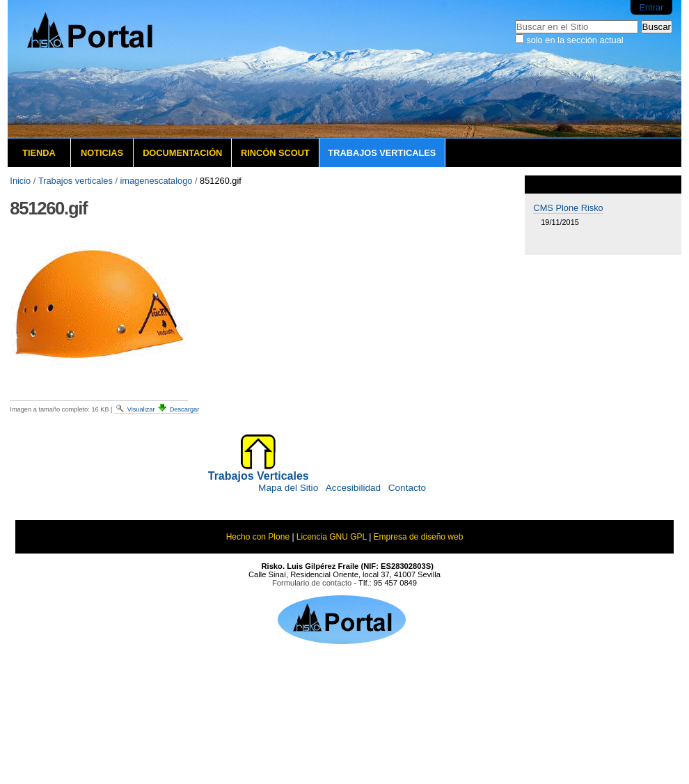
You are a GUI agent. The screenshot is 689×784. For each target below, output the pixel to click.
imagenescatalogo (157, 181)
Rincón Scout (275, 153)
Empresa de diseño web (419, 537)
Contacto (407, 488)
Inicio (20, 181)
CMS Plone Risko (568, 208)
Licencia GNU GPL (332, 537)
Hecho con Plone (258, 537)
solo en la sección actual (575, 40)
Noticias (102, 153)
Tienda (39, 153)
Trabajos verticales (382, 153)
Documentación (182, 153)
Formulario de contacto (312, 583)
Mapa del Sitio (288, 488)
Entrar (651, 7)
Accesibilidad (353, 488)
